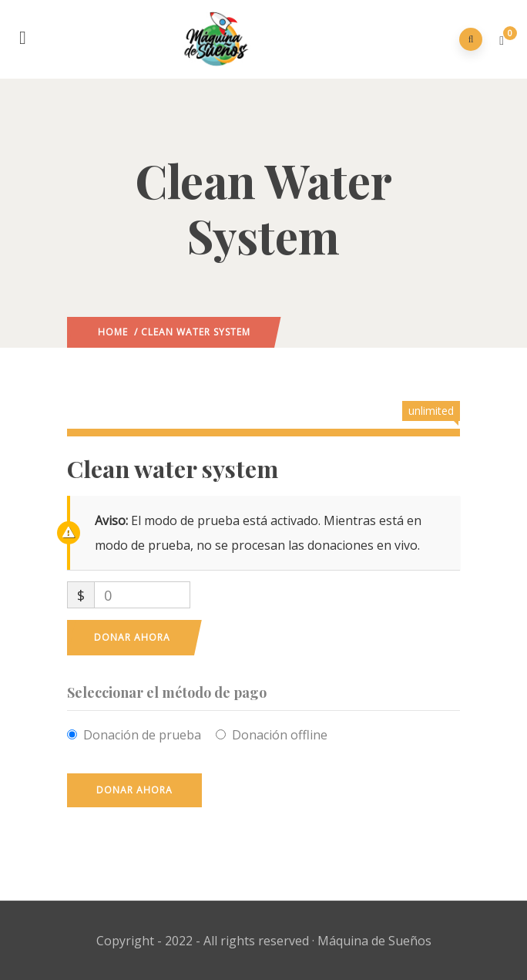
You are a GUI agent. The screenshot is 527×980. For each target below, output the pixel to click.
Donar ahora (132, 637)
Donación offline (280, 735)
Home (113, 332)
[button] (504, 40)
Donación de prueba (142, 735)
